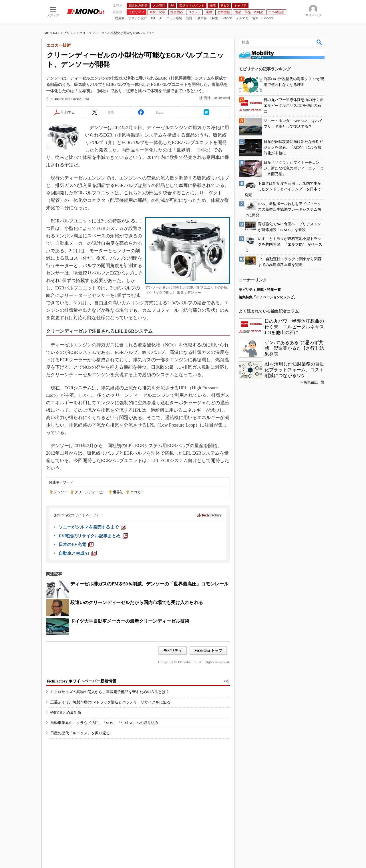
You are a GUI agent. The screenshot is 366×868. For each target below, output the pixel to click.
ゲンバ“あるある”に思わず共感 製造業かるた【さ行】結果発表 (294, 348)
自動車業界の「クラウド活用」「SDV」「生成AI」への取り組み (104, 723)
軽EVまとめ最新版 (66, 712)
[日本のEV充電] (76, 545)
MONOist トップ (208, 651)
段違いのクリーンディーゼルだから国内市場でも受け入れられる (137, 602)
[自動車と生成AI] (78, 553)
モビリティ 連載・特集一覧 (260, 290)
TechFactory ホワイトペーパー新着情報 (81, 681)
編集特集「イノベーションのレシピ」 (268, 297)
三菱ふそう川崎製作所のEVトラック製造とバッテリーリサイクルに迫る (110, 702)
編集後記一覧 (314, 382)
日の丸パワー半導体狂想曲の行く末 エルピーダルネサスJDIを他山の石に (294, 327)
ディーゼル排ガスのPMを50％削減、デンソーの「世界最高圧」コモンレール (149, 584)
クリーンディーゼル (90, 492)
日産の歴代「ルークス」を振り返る (80, 733)
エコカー (137, 492)
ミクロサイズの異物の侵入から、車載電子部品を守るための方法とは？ (110, 692)
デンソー (61, 492)
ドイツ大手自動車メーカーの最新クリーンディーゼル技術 (130, 621)
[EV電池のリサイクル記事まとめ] (93, 536)
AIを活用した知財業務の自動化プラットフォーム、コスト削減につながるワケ (294, 370)
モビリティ (68, 33)
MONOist (51, 33)
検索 (320, 42)
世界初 (118, 492)
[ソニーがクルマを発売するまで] (92, 527)
